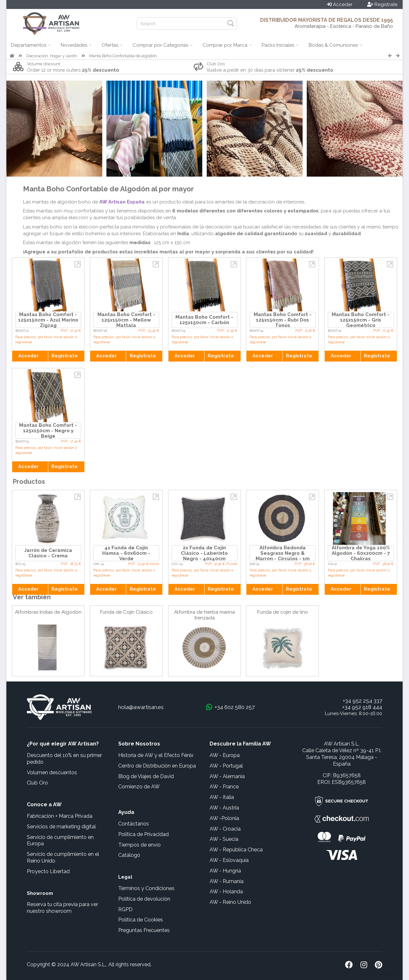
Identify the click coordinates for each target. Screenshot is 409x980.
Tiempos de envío (139, 845)
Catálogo (129, 855)
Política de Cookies (141, 920)
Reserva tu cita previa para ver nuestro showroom (62, 908)
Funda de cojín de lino (283, 612)
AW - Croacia (225, 829)
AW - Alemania (227, 776)
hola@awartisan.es (141, 707)
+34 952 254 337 (363, 701)
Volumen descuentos (52, 773)
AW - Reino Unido (230, 902)
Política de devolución (144, 899)
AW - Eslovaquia (229, 860)
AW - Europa (225, 755)
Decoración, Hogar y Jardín (52, 56)
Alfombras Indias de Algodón (48, 612)
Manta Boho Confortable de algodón (123, 56)
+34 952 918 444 (362, 707)
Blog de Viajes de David (146, 776)
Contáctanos (134, 824)
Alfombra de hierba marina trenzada (204, 615)
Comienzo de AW (139, 787)
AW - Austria (224, 808)
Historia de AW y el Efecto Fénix (156, 755)
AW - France (224, 787)
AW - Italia (222, 797)
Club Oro (37, 783)
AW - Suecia (224, 839)
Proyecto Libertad (48, 871)
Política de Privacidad (143, 834)
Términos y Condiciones (146, 888)
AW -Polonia (224, 818)
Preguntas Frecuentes (144, 930)
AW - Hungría (225, 871)
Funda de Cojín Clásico (126, 612)
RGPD (125, 909)
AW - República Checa (236, 850)
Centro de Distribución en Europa (157, 766)
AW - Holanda (226, 892)
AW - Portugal (226, 766)
